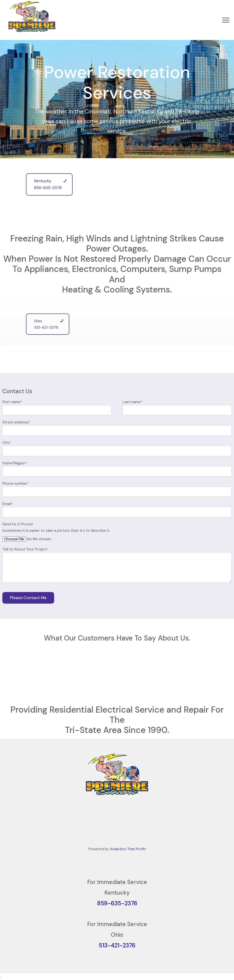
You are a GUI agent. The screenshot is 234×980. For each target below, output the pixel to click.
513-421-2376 (117, 945)
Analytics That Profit (128, 849)
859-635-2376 (117, 903)
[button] (4, 667)
